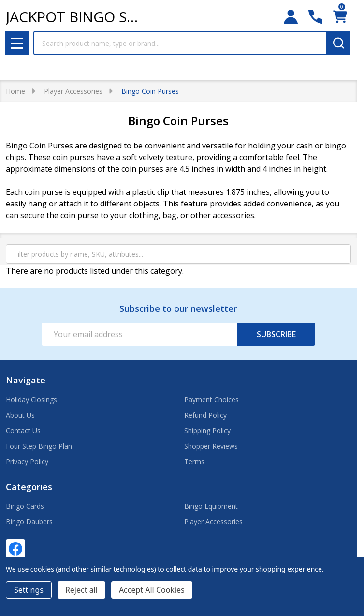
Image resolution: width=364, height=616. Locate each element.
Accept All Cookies (152, 590)
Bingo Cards (25, 506)
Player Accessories (213, 521)
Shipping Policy (207, 431)
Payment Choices (211, 400)
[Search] (338, 43)
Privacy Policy (27, 462)
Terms (194, 462)
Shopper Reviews (211, 446)
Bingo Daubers (29, 521)
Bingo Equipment (211, 506)
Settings (29, 590)
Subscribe (276, 334)
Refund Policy (205, 415)
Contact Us (23, 431)
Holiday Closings (31, 400)
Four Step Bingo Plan (39, 446)
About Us (20, 415)
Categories (29, 487)
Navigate (26, 380)
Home (15, 91)
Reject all (81, 590)
